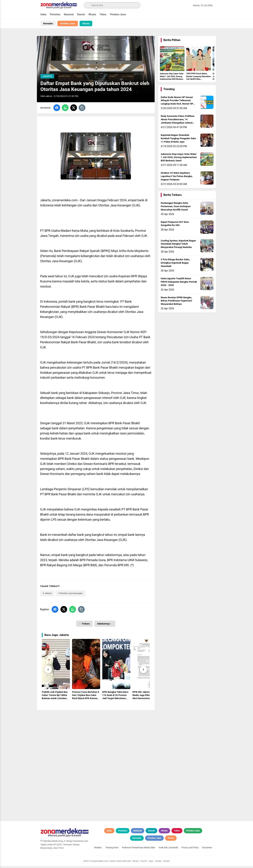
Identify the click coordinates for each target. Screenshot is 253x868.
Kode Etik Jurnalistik (168, 850)
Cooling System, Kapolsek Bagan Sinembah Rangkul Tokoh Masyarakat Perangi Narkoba (178, 246)
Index (43, 15)
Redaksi (98, 850)
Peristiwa (55, 15)
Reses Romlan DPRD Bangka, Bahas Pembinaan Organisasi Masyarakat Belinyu (176, 303)
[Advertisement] (96, 737)
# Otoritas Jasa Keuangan (71, 595)
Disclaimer (207, 850)
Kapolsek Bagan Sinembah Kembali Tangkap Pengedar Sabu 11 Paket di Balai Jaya (178, 140)
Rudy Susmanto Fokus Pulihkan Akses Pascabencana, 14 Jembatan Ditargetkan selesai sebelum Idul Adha (178, 123)
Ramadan (48, 23)
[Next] (143, 671)
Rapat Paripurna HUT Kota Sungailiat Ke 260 (175, 225)
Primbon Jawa (118, 15)
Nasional (69, 15)
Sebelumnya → (105, 626)
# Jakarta (47, 595)
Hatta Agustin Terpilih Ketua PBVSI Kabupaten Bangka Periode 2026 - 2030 (179, 284)
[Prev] (48, 671)
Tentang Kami (112, 850)
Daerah (81, 15)
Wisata (92, 15)
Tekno (103, 15)
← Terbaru (84, 626)
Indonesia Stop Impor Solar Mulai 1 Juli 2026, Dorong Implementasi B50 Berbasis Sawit (179, 159)
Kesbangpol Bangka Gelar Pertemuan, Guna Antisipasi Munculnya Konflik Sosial (176, 208)
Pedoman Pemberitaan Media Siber (139, 850)
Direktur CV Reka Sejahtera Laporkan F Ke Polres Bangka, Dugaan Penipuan (177, 178)
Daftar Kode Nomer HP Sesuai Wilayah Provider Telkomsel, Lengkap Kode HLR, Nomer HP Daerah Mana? (177, 104)
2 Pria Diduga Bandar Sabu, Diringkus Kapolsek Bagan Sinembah (175, 265)
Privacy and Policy (190, 850)
